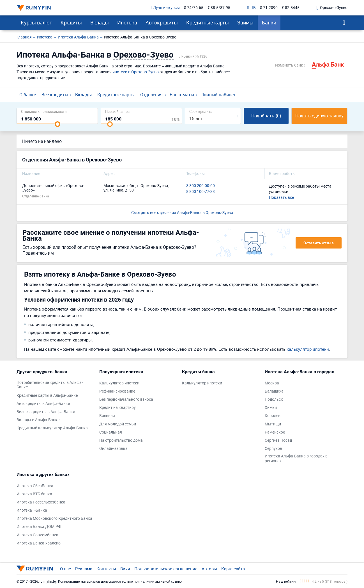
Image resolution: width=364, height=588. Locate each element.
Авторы (209, 569)
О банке (28, 95)
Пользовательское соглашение (166, 569)
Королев (273, 416)
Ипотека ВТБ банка (34, 494)
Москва (272, 383)
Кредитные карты (208, 22)
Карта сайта (233, 569)
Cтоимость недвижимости (44, 111)
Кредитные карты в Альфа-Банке (47, 396)
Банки (269, 22)
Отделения (151, 95)
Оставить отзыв (319, 243)
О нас (65, 569)
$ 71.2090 (269, 8)
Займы (245, 22)
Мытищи (273, 424)
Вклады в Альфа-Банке (38, 420)
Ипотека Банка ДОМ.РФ (39, 527)
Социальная (111, 432)
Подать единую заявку (319, 116)
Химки (271, 408)
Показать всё (281, 197)
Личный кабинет (218, 95)
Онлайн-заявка (113, 449)
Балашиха (274, 391)
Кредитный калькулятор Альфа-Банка (52, 428)
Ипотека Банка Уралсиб (39, 543)
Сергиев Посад (278, 440)
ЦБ (252, 8)
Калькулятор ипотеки (119, 383)
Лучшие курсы (165, 8)
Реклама (84, 569)
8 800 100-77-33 (201, 192)
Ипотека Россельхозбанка (41, 502)
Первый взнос (117, 111)
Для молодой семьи (118, 424)
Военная (107, 416)
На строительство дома (121, 440)
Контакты (106, 569)
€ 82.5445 (291, 8)
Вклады (100, 22)
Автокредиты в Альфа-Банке (43, 404)
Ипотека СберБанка (35, 486)
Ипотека (127, 22)
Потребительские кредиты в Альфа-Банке (50, 385)
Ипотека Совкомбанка (37, 535)
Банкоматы (182, 95)
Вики (125, 569)
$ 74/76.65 (194, 8)
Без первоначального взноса (126, 399)
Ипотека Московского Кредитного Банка (54, 519)
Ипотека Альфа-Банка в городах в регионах (296, 459)
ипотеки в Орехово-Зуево (136, 72)
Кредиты (71, 22)
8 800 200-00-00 (201, 186)
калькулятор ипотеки (308, 349)
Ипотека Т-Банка (32, 510)
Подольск (274, 399)
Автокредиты (162, 22)
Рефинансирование (117, 391)
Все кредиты (55, 95)
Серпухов (273, 449)
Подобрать (266, 116)
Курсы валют (36, 22)
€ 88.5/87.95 (219, 8)
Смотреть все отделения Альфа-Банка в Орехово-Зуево (182, 212)
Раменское (275, 432)
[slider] (57, 124)
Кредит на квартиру (118, 408)
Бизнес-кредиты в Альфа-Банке (46, 412)
